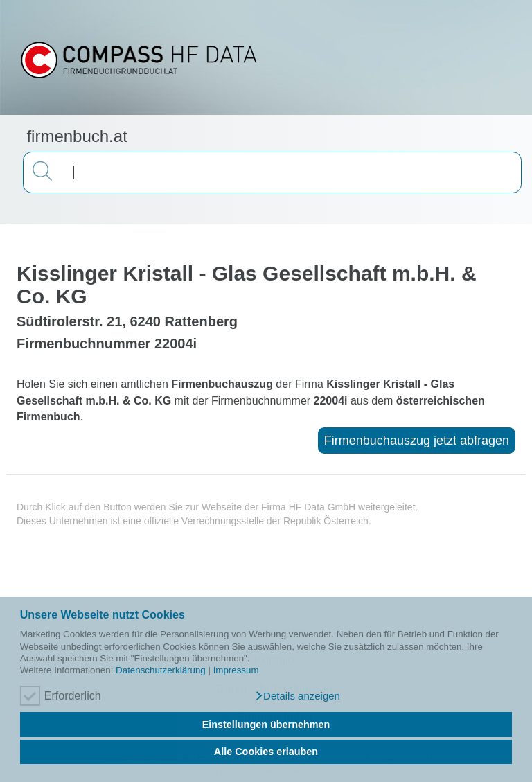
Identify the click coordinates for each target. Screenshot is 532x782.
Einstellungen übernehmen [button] (266, 725)
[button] (297, 696)
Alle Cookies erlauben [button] (266, 752)
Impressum (236, 670)
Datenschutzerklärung (161, 670)
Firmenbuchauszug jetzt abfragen (417, 441)
